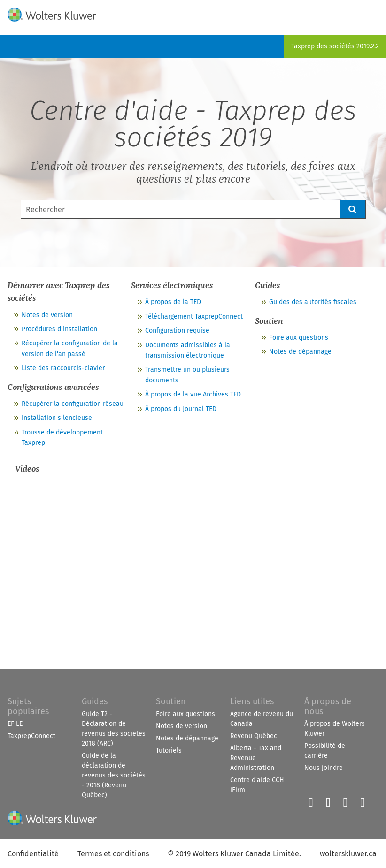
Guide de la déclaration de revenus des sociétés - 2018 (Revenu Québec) (114, 775)
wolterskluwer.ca (348, 854)
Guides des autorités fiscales (313, 302)
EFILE (15, 724)
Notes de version (47, 315)
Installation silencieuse (57, 418)
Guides (95, 701)
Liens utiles (252, 701)
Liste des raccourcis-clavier (63, 368)
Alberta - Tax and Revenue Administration (256, 758)
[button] (353, 209)
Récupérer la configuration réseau (73, 404)
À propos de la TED (173, 302)
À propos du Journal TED (181, 409)
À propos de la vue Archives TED (193, 394)
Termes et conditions (113, 854)
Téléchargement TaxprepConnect (194, 316)
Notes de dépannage (300, 352)
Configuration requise (177, 331)
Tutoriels (169, 750)
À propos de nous (328, 706)
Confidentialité (33, 854)
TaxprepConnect (31, 736)
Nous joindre (324, 768)
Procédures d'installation (59, 329)
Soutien (171, 701)
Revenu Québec (254, 736)
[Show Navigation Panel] (373, 13)
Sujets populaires (28, 706)
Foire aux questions (299, 338)
